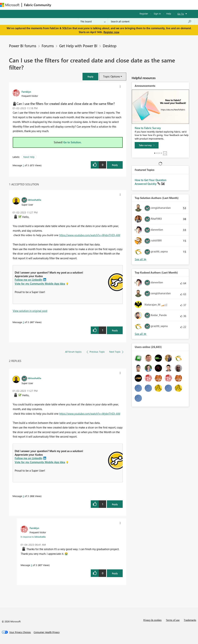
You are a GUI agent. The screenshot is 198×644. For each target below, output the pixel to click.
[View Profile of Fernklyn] (26, 92)
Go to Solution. (72, 142)
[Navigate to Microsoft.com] (10, 5)
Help (169, 14)
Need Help (29, 157)
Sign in (157, 14)
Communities (106, 5)
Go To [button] (181, 14)
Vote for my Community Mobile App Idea (40, 284)
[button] (90, 76)
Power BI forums (23, 46)
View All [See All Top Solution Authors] (141, 259)
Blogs (122, 5)
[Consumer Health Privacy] (47, 632)
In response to (33, 537)
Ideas (90, 5)
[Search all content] (151, 21)
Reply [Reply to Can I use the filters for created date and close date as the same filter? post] (115, 165)
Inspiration (75, 5)
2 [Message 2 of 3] (23, 322)
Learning (136, 5)
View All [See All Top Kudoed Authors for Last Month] (141, 334)
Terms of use (173, 620)
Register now (111, 32)
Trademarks (190, 620)
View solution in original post (30, 311)
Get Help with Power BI (78, 46)
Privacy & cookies (152, 620)
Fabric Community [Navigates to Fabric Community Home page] (38, 5)
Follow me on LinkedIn (29, 280)
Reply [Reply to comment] (115, 330)
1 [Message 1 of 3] (23, 165)
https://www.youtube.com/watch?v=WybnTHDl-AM (90, 235)
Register (144, 14)
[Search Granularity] (93, 21)
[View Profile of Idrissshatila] (34, 200)
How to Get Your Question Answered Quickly (151, 182)
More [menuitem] (149, 5)
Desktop (110, 46)
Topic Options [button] (111, 76)
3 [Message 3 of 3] (31, 565)
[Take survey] (147, 145)
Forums (59, 5)
